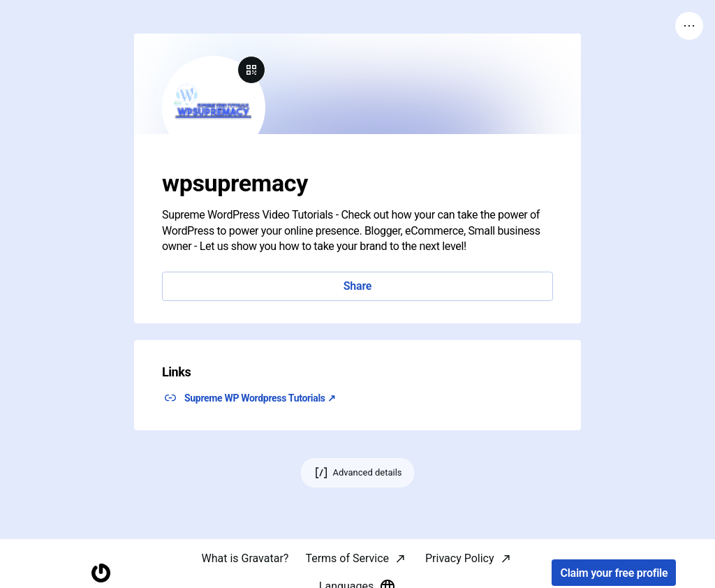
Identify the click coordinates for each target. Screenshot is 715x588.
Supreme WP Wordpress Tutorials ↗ (260, 398)
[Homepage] (101, 573)
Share (357, 286)
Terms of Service (347, 558)
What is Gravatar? (245, 558)
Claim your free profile (614, 573)
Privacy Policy (460, 558)
